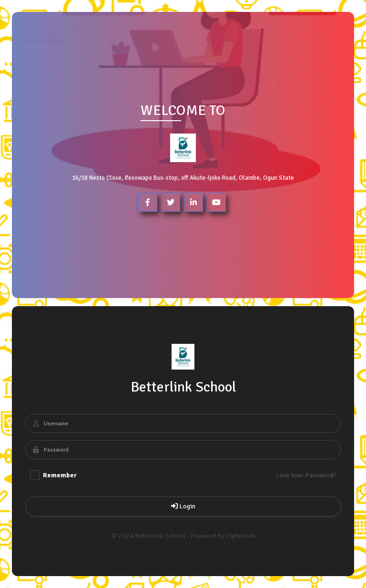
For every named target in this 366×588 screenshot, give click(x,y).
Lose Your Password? (306, 475)
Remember (53, 475)
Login (183, 506)
